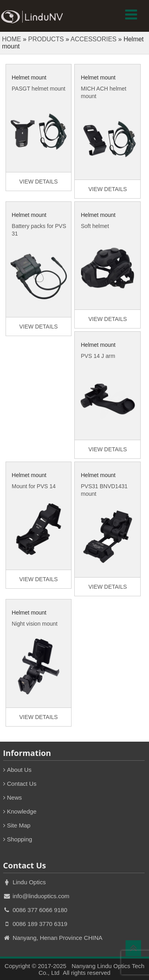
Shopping (20, 839)
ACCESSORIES (93, 39)
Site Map (19, 825)
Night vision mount (35, 624)
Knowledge (22, 811)
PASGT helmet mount (39, 89)
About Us (19, 770)
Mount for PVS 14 (34, 486)
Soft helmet (95, 226)
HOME (12, 39)
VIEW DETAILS (38, 182)
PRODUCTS (46, 39)
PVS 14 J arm (98, 356)
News (15, 797)
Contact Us (22, 784)
